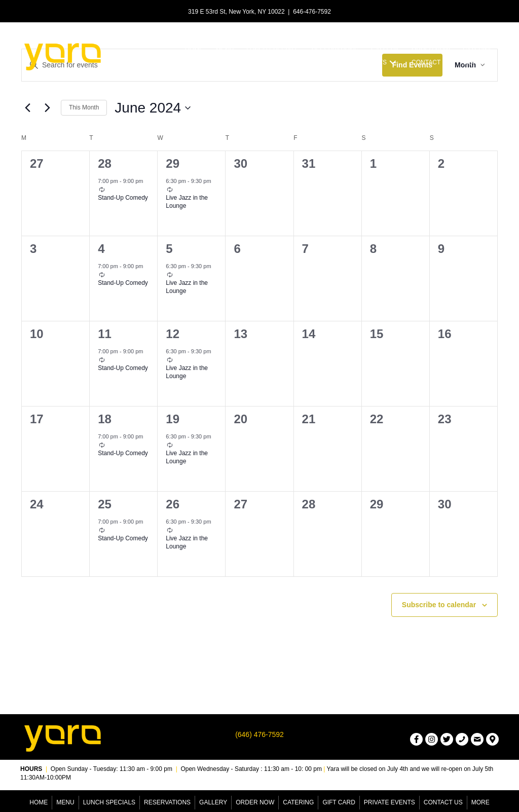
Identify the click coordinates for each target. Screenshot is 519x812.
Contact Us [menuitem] (443, 802)
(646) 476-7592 (259, 734)
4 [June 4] (101, 249)
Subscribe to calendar (439, 605)
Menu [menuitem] (65, 802)
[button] (393, 63)
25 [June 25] (105, 504)
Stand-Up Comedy (123, 198)
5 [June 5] (169, 249)
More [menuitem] (480, 802)
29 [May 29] (173, 163)
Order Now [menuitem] (255, 802)
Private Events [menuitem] (390, 802)
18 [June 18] (105, 419)
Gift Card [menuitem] (339, 802)
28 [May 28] (105, 163)
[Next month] (47, 108)
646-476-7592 (312, 12)
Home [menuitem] (39, 802)
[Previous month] (27, 108)
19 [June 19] (173, 419)
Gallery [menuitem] (213, 802)
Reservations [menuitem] (167, 802)
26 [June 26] (173, 504)
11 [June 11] (105, 334)
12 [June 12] (173, 334)
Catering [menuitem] (298, 802)
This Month (84, 107)
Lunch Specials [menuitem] (109, 802)
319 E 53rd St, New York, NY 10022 (236, 12)
